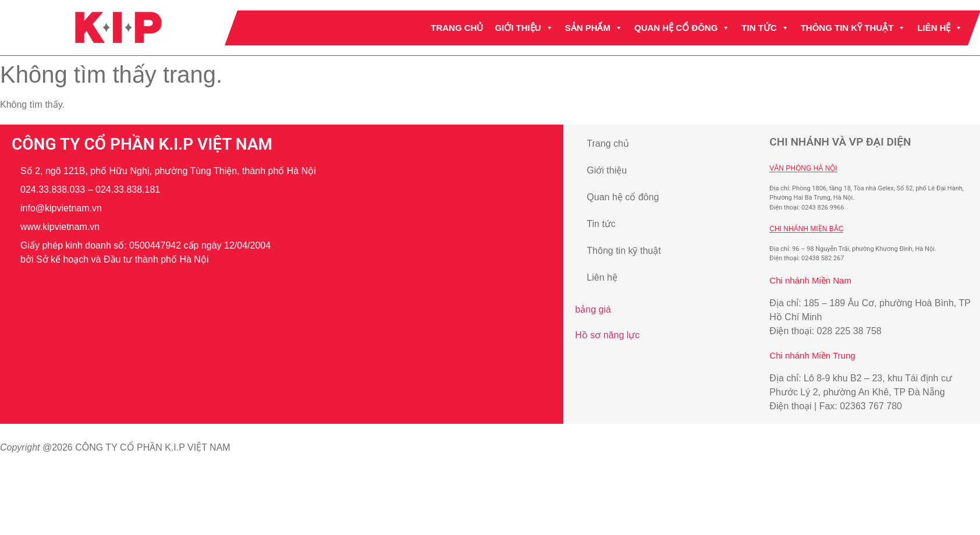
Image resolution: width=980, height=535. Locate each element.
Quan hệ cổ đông (682, 28)
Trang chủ (457, 28)
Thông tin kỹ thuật (853, 28)
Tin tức (765, 28)
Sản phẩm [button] (593, 28)
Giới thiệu (524, 28)
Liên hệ (940, 28)
